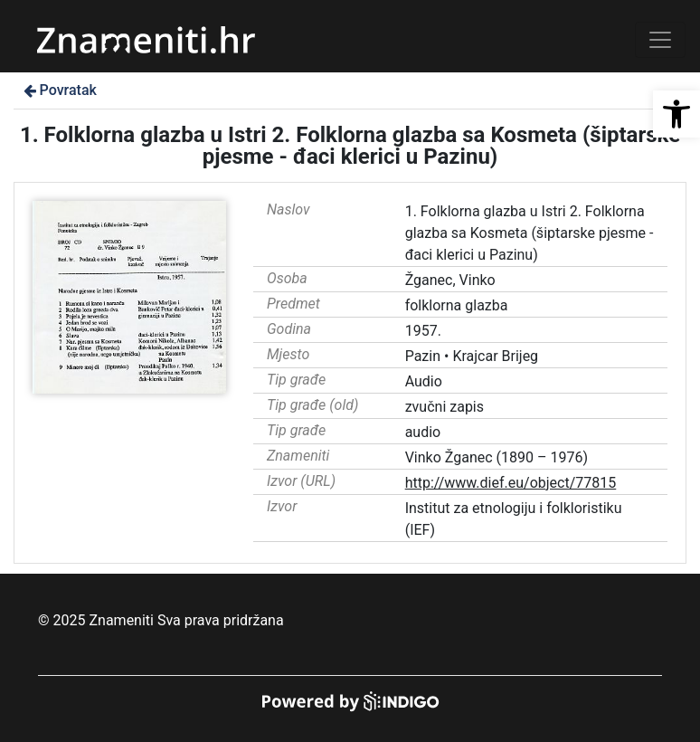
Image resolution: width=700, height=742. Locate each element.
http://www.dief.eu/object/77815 (511, 483)
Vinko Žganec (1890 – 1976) (497, 457)
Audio (424, 381)
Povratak (59, 90)
